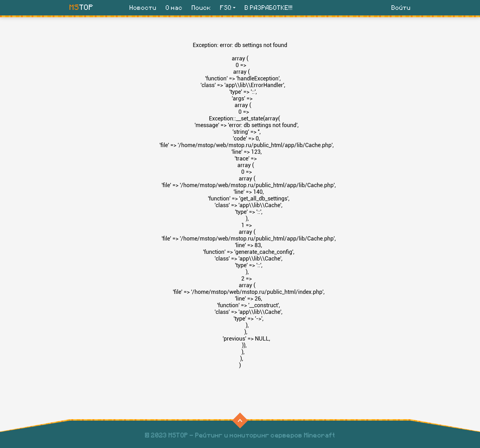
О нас (174, 8)
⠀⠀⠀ (239, 420)
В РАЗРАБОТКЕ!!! (269, 8)
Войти (401, 8)
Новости (143, 8)
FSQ (226, 8)
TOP (82, 7)
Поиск (201, 8)
